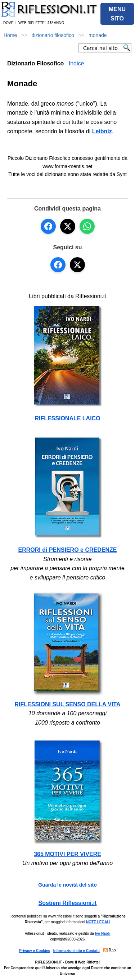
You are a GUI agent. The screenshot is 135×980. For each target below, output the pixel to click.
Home (10, 35)
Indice (76, 63)
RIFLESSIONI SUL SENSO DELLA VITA (68, 704)
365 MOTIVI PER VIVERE (67, 854)
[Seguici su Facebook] (58, 265)
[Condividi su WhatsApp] (87, 226)
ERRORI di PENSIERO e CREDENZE (68, 550)
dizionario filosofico (53, 35)
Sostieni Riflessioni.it (68, 903)
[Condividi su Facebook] (48, 226)
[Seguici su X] (77, 265)
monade (98, 35)
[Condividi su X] (68, 226)
